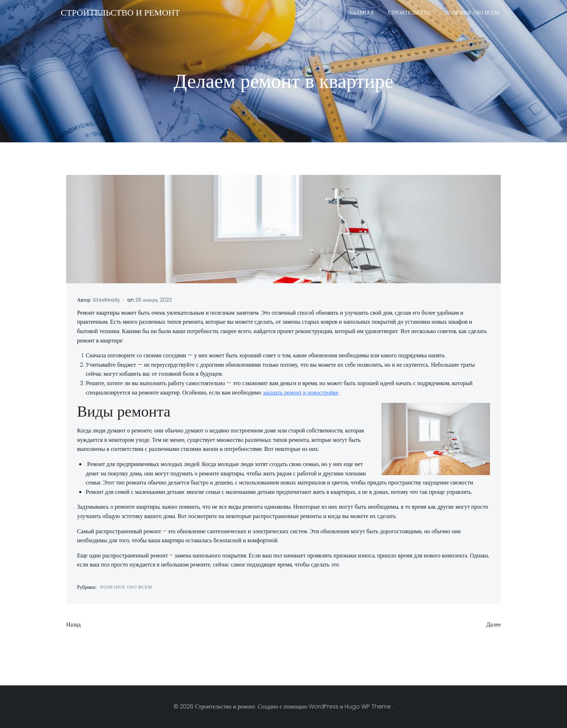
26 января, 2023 (154, 300)
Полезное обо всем (472, 13)
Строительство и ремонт (120, 12)
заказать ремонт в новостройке (300, 393)
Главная (362, 13)
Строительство (409, 13)
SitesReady (106, 300)
